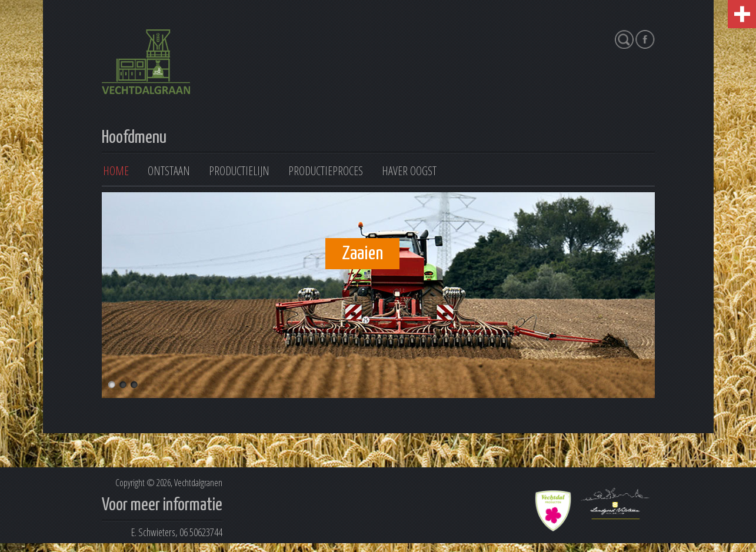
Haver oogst (409, 171)
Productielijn (239, 171)
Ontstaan (169, 171)
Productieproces (326, 171)
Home (116, 171)
